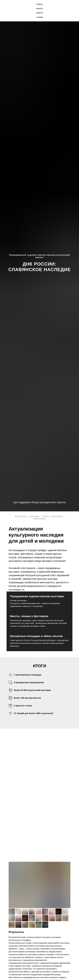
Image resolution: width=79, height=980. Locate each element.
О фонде (39, 17)
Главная (39, 4)
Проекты (39, 9)
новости (39, 13)
